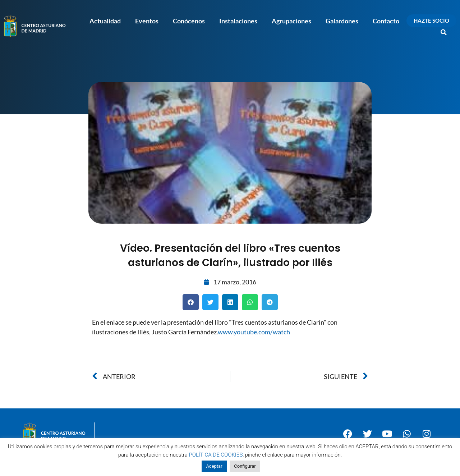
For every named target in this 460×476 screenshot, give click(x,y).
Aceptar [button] (214, 466)
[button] (444, 32)
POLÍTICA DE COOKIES (216, 455)
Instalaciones (238, 21)
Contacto (386, 21)
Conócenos (189, 21)
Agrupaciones (291, 21)
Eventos (147, 21)
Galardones (342, 21)
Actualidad (105, 21)
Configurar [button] (245, 466)
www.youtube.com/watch (254, 332)
